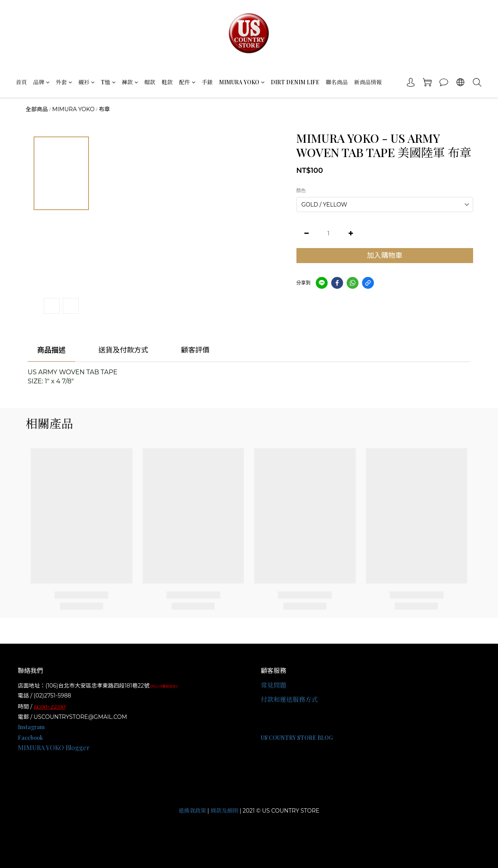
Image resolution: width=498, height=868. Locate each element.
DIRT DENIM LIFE (295, 82)
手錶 (207, 82)
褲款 (130, 82)
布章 (104, 109)
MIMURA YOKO (242, 82)
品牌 (41, 82)
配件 (187, 82)
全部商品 (37, 109)
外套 (64, 82)
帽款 (150, 82)
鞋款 (167, 82)
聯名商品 (337, 82)
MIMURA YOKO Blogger (54, 748)
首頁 (21, 82)
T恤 (108, 82)
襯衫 (86, 82)
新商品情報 (368, 82)
